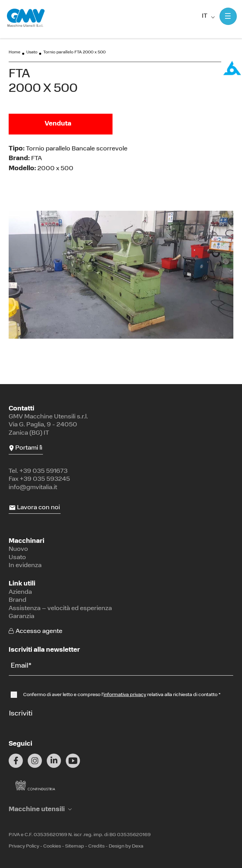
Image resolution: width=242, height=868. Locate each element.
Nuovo (18, 549)
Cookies (52, 846)
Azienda (20, 592)
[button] (40, 810)
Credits (96, 846)
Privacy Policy (24, 846)
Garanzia (21, 617)
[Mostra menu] (228, 16)
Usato (32, 52)
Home (15, 52)
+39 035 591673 (43, 471)
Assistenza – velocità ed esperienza (60, 609)
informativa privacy (125, 695)
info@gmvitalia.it (33, 488)
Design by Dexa (126, 846)
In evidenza (25, 566)
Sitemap (75, 846)
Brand (17, 600)
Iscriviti (21, 714)
